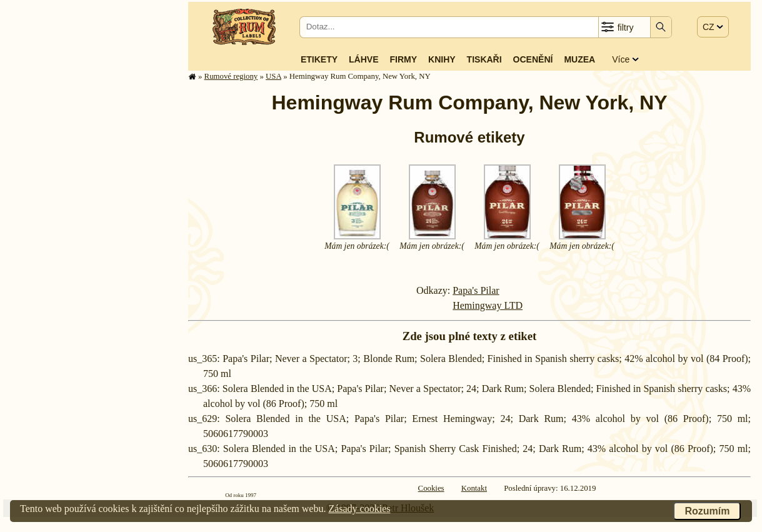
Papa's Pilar (476, 290)
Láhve (363, 59)
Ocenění (533, 59)
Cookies (431, 488)
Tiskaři (484, 59)
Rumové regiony (231, 76)
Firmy (403, 59)
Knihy (442, 59)
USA (273, 76)
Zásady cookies (359, 509)
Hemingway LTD (488, 305)
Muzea (579, 59)
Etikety (319, 59)
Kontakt (474, 488)
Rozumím (707, 511)
